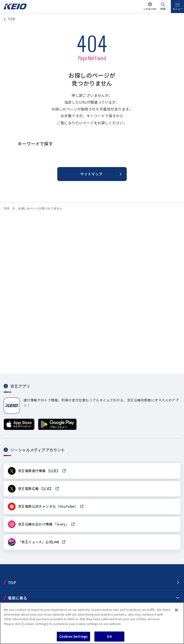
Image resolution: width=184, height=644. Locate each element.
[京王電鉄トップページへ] (15, 8)
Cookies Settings (73, 636)
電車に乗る (17, 598)
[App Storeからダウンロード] (19, 428)
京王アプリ (20, 386)
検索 (163, 9)
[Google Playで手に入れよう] (57, 428)
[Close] (176, 610)
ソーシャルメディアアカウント (38, 450)
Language (150, 8)
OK (109, 636)
